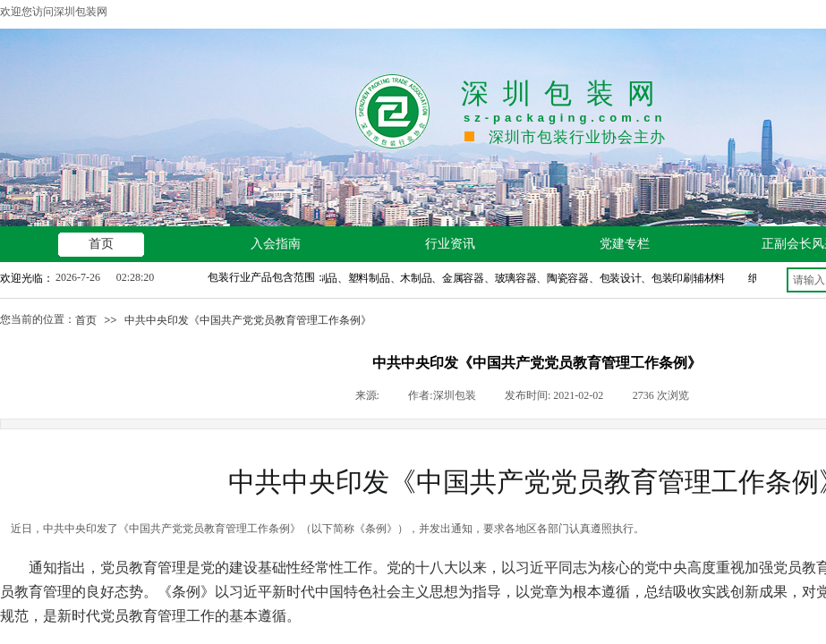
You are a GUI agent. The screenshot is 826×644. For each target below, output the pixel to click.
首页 (86, 320)
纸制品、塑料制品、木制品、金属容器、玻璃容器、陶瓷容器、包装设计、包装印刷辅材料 (518, 278)
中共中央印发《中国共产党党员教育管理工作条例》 (248, 320)
